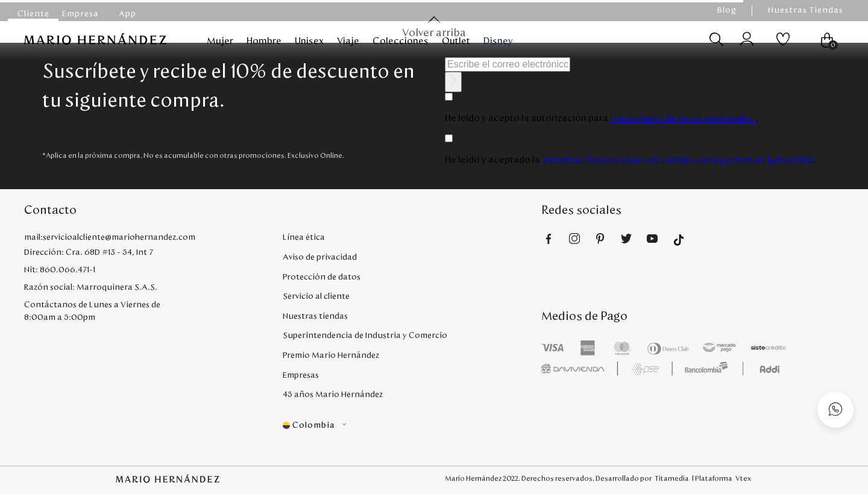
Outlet (456, 41)
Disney (498, 41)
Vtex (743, 478)
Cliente (33, 14)
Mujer (220, 41)
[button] (412, 426)
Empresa (80, 14)
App (127, 14)
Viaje (348, 41)
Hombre (264, 41)
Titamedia (672, 478)
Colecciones (401, 41)
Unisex (309, 41)
